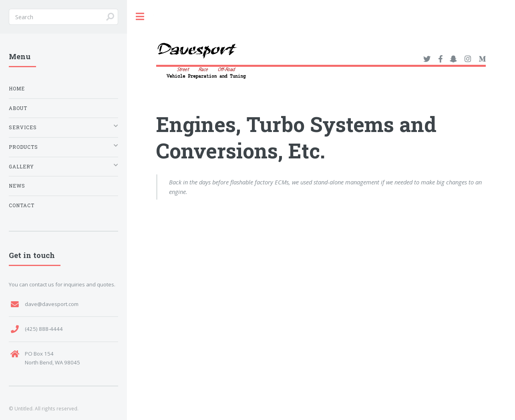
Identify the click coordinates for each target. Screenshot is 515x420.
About (18, 108)
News (17, 186)
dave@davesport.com (52, 304)
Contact (22, 205)
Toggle (140, 17)
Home (17, 89)
